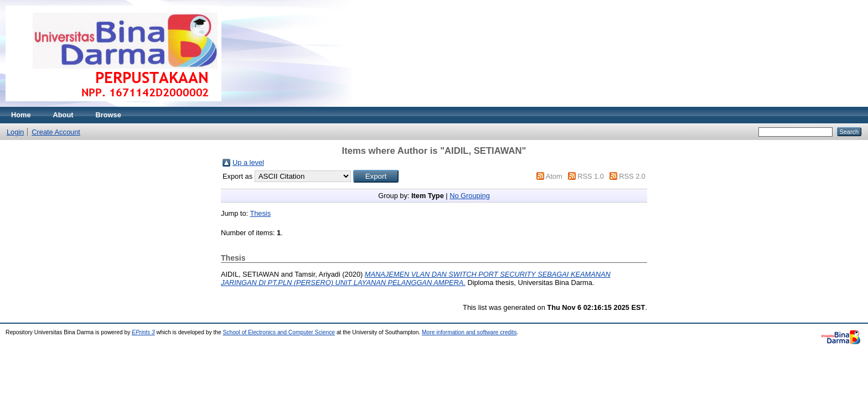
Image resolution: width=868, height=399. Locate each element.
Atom (554, 176)
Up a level (248, 162)
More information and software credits (469, 332)
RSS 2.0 (632, 176)
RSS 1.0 (591, 176)
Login (15, 132)
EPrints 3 (143, 332)
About (63, 115)
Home (21, 115)
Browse (108, 115)
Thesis (260, 213)
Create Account (56, 132)
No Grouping (470, 196)
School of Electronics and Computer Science (279, 332)
